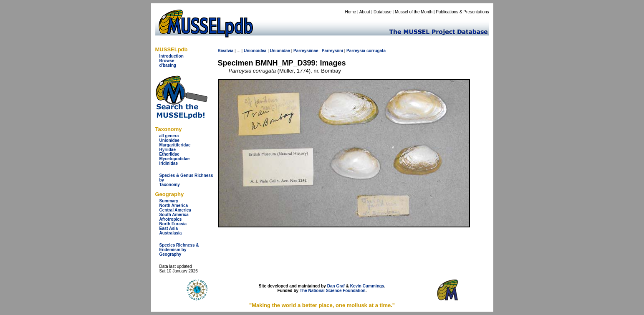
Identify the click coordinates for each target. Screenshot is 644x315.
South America (174, 215)
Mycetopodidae (175, 159)
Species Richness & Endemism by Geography (179, 250)
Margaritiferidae (175, 145)
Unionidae (169, 140)
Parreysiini (332, 51)
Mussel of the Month (414, 12)
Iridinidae (169, 163)
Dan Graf (336, 286)
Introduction (172, 56)
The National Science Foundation (333, 291)
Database (383, 12)
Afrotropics (171, 219)
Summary (169, 201)
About (365, 12)
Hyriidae (168, 150)
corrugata (376, 51)
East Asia (169, 228)
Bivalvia (226, 51)
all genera (169, 136)
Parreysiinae (306, 51)
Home (350, 12)
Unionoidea (255, 51)
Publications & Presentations (462, 12)
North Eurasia (173, 224)
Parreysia (356, 51)
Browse (167, 61)
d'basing (168, 65)
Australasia (171, 233)
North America (174, 205)
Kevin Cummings (367, 286)
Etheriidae (169, 154)
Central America (175, 210)
